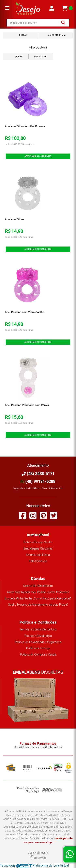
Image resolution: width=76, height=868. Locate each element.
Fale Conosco (38, 561)
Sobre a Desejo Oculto (38, 542)
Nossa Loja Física (38, 555)
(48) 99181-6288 (38, 481)
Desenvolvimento (38, 856)
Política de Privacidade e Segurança (38, 642)
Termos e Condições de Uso (38, 630)
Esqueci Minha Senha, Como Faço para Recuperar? (38, 599)
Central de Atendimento (38, 586)
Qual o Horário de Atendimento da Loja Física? (38, 605)
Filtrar (23, 35)
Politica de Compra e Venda (38, 655)
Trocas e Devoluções (38, 636)
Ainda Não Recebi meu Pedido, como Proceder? (38, 592)
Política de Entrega (38, 648)
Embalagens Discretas (38, 549)
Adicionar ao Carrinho (38, 156)
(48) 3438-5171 (38, 474)
